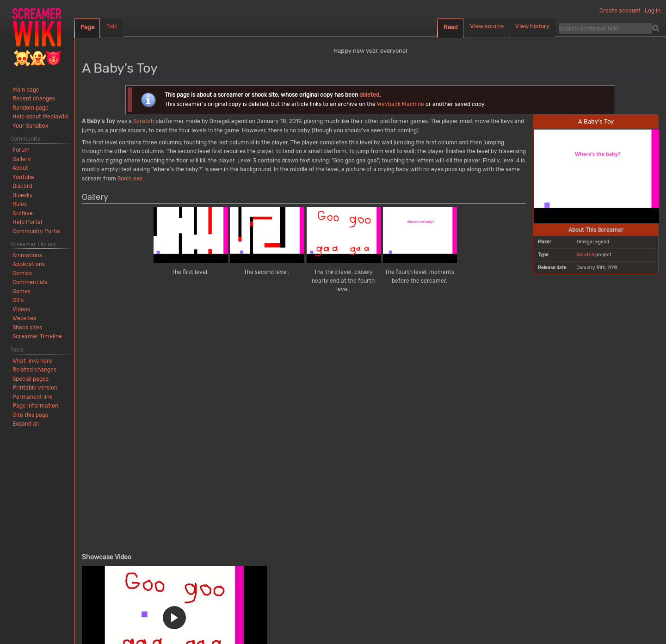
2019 (244, 559)
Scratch (586, 255)
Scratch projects (204, 559)
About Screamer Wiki (143, 625)
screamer (193, 456)
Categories (101, 559)
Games (162, 559)
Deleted (133, 559)
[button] (174, 374)
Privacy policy (96, 625)
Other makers (342, 559)
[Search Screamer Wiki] (605, 28)
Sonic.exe (130, 179)
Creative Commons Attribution (208, 599)
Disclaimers (187, 625)
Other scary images (286, 559)
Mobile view (220, 625)
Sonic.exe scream (395, 559)
